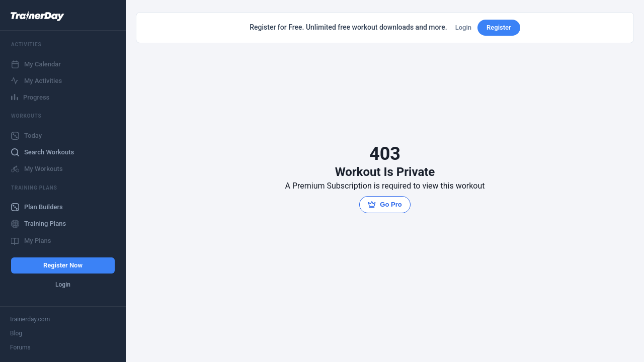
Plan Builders (37, 207)
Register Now (63, 265)
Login (63, 285)
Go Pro (385, 205)
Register (499, 27)
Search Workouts (43, 152)
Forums (20, 347)
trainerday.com (30, 319)
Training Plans (38, 224)
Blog (16, 333)
